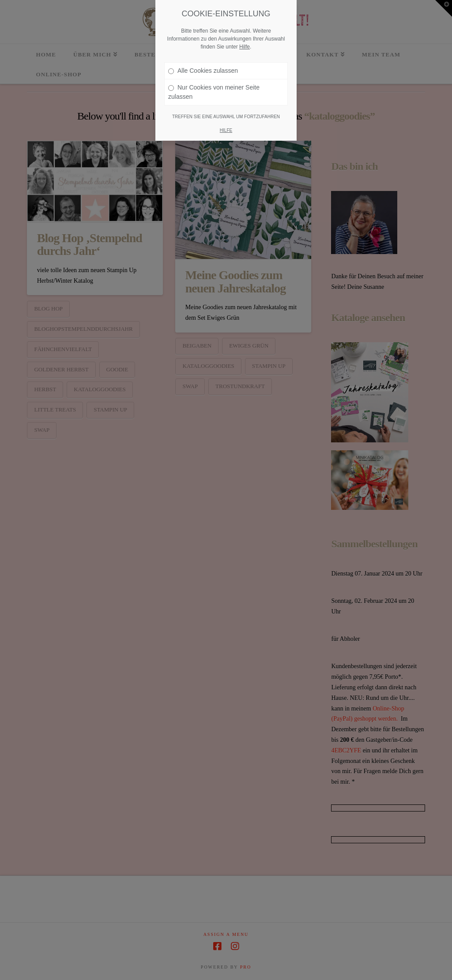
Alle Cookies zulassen (203, 67)
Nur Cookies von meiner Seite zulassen (214, 88)
